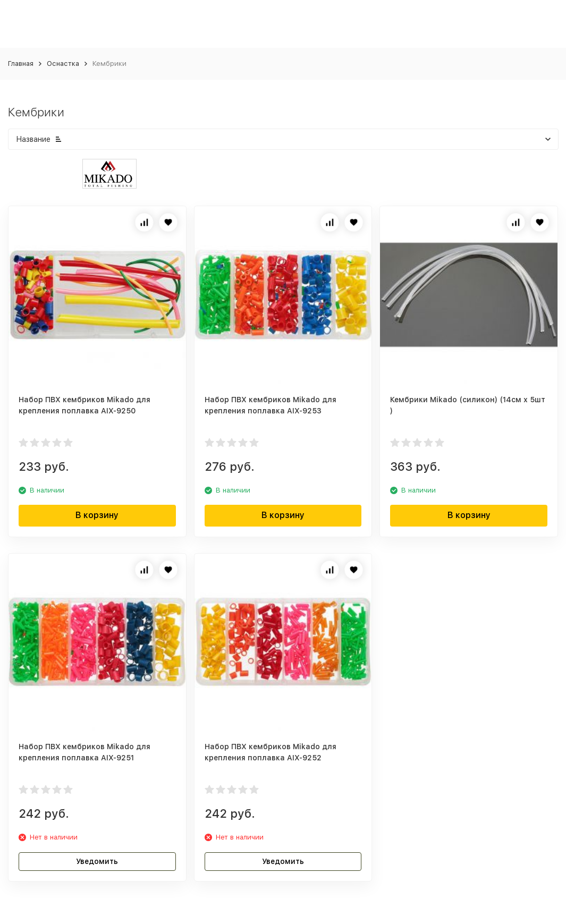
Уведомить (97, 861)
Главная (21, 63)
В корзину (97, 515)
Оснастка (63, 63)
